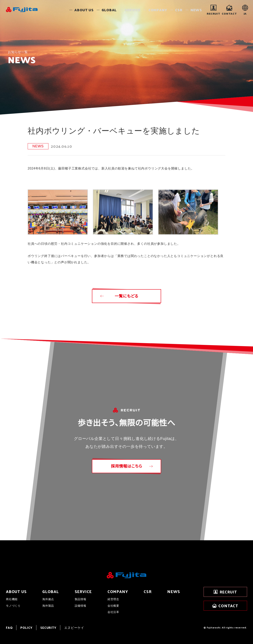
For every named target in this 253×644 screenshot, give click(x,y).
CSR (148, 591)
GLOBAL (51, 591)
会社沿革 (113, 612)
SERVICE (83, 591)
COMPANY (118, 591)
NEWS (174, 591)
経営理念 (113, 599)
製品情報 (81, 599)
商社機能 (12, 599)
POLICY (26, 628)
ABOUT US (16, 591)
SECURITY (48, 628)
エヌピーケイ (74, 628)
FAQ (9, 628)
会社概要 (113, 606)
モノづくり (13, 606)
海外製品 (48, 606)
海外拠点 (48, 599)
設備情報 (81, 606)
